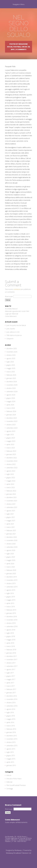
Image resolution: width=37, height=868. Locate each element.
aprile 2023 (10, 444)
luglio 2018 (10, 633)
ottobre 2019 (11, 583)
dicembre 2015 (12, 736)
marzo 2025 (11, 372)
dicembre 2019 (12, 577)
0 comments (21, 49)
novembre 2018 (12, 620)
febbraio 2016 (11, 729)
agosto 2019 (11, 590)
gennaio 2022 (11, 494)
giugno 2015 (11, 755)
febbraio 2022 (11, 491)
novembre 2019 (12, 580)
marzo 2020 (11, 567)
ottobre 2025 (11, 355)
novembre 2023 (12, 421)
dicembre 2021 (12, 497)
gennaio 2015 (11, 765)
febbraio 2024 (11, 411)
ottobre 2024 (11, 388)
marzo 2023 (11, 448)
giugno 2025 (11, 365)
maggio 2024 (11, 401)
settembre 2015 (12, 746)
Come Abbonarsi (11, 316)
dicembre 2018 (12, 617)
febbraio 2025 (11, 375)
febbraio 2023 (11, 451)
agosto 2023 (11, 431)
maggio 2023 (11, 441)
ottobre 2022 (11, 464)
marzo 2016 (11, 726)
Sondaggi (10, 789)
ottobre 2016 (11, 703)
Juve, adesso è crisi (13, 332)
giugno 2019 (11, 597)
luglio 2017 (10, 673)
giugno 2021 (11, 517)
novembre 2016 (12, 699)
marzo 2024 (11, 408)
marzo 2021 (11, 527)
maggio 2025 (11, 368)
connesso (17, 289)
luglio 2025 (10, 362)
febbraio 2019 (11, 610)
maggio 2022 (11, 481)
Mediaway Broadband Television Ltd (18, 853)
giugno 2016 (11, 716)
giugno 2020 (11, 557)
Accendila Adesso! (11, 309)
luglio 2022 (10, 474)
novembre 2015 (12, 739)
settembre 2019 (12, 587)
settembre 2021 (12, 507)
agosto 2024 (11, 395)
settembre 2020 (12, 547)
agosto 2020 (11, 550)
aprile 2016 (10, 722)
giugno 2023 (11, 438)
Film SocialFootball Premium (16, 785)
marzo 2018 (11, 646)
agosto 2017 (11, 669)
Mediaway (18, 850)
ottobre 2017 (11, 663)
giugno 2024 (11, 398)
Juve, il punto (11, 329)
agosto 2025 (11, 358)
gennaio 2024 (11, 415)
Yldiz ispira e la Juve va (14, 335)
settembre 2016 (12, 706)
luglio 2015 (10, 752)
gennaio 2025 (11, 378)
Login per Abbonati (12, 314)
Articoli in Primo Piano (14, 779)
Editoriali (9, 782)
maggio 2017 (11, 679)
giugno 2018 (11, 636)
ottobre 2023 (11, 425)
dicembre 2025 (12, 349)
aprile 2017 (10, 683)
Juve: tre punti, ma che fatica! (16, 325)
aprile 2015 (10, 762)
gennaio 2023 (11, 454)
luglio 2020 (10, 554)
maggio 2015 (11, 759)
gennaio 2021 (11, 534)
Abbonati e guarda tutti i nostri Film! (17, 311)
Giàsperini (10, 339)
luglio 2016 (10, 712)
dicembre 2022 (12, 458)
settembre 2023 (12, 428)
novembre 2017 (12, 660)
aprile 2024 (10, 405)
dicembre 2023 (12, 418)
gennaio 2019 (11, 613)
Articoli (9, 775)
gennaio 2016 (11, 732)
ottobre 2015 (11, 742)
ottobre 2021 (11, 504)
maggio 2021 (11, 521)
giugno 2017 (11, 676)
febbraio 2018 (11, 650)
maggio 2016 (11, 719)
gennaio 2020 (11, 574)
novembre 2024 (12, 385)
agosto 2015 (11, 749)
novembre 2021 (12, 501)
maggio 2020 (11, 560)
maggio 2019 (11, 600)
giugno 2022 (11, 478)
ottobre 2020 (11, 544)
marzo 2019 (11, 607)
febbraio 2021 (11, 530)
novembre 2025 (12, 352)
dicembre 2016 (12, 696)
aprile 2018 (10, 643)
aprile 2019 (10, 603)
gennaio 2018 (11, 653)
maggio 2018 (11, 640)
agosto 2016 (11, 709)
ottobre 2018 (11, 623)
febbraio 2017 (11, 689)
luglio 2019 (10, 593)
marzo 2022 (11, 487)
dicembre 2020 (12, 537)
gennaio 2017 (11, 693)
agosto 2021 (11, 511)
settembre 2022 (12, 468)
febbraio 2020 (11, 570)
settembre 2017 (12, 666)
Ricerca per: (9, 296)
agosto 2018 (11, 630)
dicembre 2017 (12, 656)
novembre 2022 (12, 461)
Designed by (10, 850)
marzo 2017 (11, 686)
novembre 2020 (12, 540)
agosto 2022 (11, 471)
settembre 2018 (12, 626)
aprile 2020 (10, 564)
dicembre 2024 (12, 382)
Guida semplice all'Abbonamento (16, 822)
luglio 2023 (10, 435)
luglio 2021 (10, 514)
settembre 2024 (12, 392)
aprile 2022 (10, 484)
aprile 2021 (10, 524)
